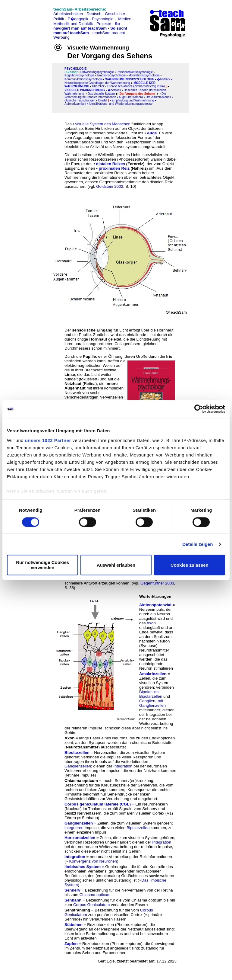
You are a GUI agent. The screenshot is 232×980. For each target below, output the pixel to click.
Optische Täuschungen (80, 100)
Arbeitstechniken (68, 14)
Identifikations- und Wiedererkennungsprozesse (121, 104)
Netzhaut (73, 384)
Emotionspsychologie (112, 75)
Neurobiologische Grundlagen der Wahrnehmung (97, 83)
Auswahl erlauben (116, 565)
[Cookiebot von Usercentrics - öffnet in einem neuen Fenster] (199, 409)
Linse (70, 375)
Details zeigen (198, 544)
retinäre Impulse (80, 775)
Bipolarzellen (138, 828)
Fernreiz (135, 164)
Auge (152, 133)
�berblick (164, 79)
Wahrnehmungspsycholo (127, 79)
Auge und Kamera (131, 97)
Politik (59, 19)
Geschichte (115, 14)
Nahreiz (139, 168)
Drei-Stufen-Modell (158, 97)
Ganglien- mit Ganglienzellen (152, 703)
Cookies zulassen (190, 565)
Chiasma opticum (95, 895)
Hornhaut (98, 339)
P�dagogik (78, 19)
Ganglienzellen (78, 766)
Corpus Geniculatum (92, 905)
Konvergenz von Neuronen (93, 861)
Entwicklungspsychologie (97, 72)
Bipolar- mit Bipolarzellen (151, 694)
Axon (151, 623)
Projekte (104, 24)
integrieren (74, 828)
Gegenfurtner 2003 (157, 583)
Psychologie (103, 19)
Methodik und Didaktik (74, 24)
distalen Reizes (111, 164)
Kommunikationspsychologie (84, 79)
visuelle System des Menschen (103, 124)
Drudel (103, 100)
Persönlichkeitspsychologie (135, 72)
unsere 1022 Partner (48, 440)
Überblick (98, 86)
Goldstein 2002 (110, 186)
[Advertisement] (31, 18)
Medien (125, 19)
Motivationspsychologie (144, 75)
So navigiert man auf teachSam (87, 26)
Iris (169, 356)
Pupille (89, 356)
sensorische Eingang (92, 330)
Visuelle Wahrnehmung (85, 90)
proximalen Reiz (114, 168)
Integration (123, 766)
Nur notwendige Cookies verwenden (42, 565)
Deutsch (94, 14)
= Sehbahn (88, 818)
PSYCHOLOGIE (75, 69)
